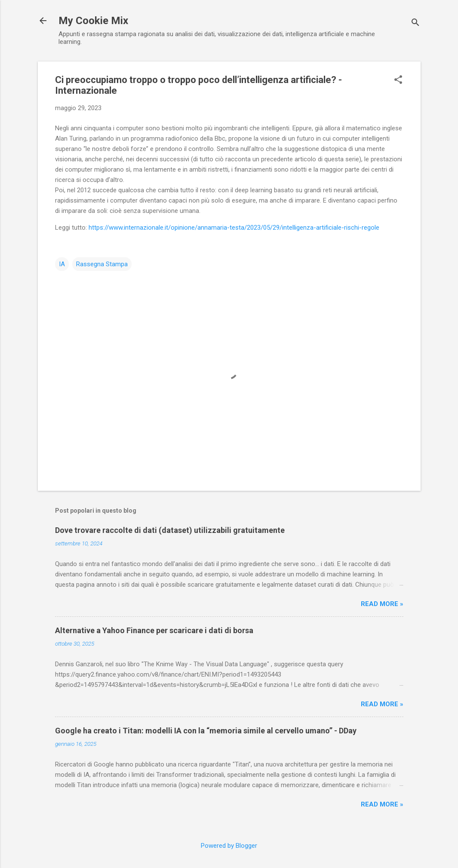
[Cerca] (415, 23)
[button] (398, 80)
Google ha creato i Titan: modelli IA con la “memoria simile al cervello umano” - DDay (206, 731)
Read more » (382, 604)
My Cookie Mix (93, 21)
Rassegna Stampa (102, 264)
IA (62, 264)
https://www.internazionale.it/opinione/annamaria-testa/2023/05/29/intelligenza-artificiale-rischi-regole (234, 228)
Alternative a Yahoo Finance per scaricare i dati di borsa (154, 630)
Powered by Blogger (229, 846)
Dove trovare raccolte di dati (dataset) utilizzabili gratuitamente (170, 530)
